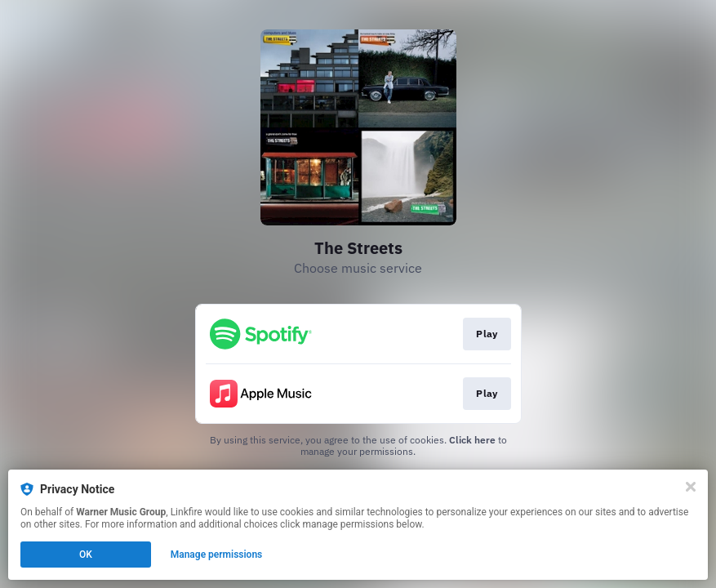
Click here (472, 440)
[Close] (691, 487)
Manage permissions (217, 555)
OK (86, 555)
